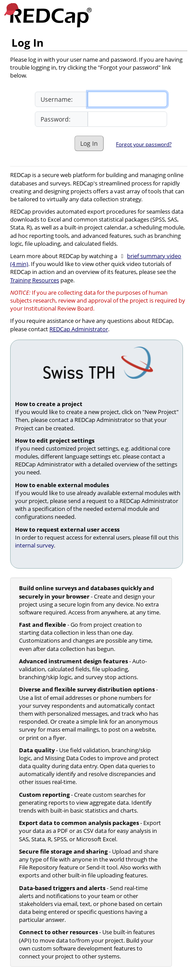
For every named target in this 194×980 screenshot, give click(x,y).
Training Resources (35, 280)
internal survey (34, 545)
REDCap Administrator (79, 329)
